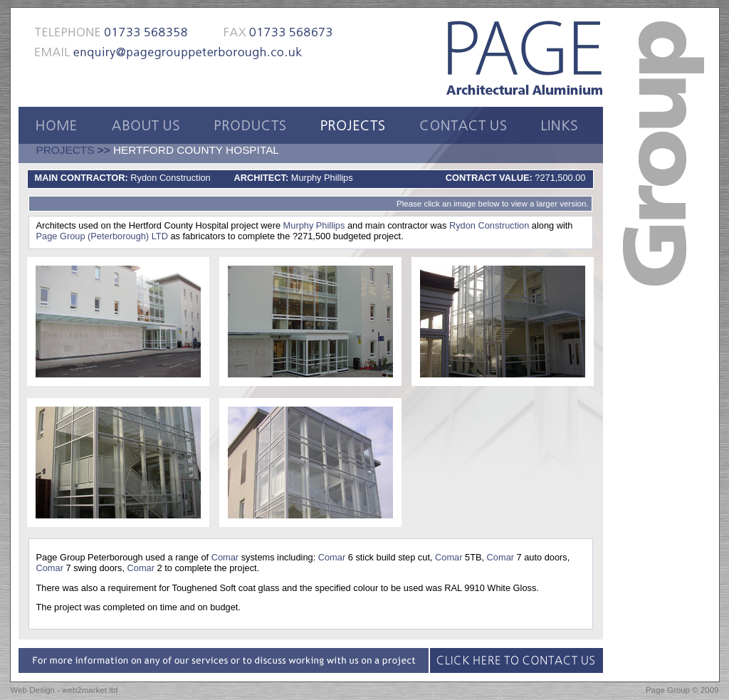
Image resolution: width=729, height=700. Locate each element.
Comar (225, 557)
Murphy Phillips (314, 225)
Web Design (33, 690)
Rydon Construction (489, 225)
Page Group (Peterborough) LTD (102, 236)
